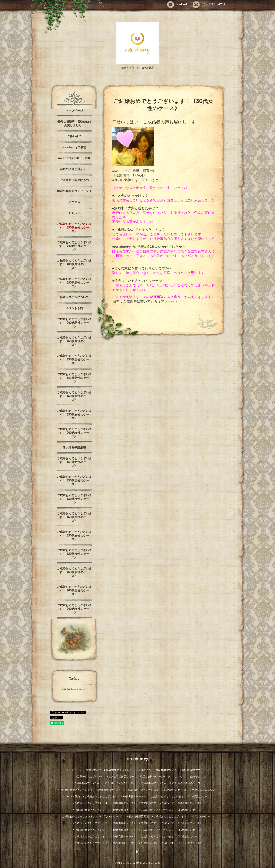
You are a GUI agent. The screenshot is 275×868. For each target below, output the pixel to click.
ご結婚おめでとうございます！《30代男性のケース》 (74, 283)
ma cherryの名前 (74, 148)
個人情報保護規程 (74, 448)
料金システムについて (74, 298)
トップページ (74, 111)
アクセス (74, 202)
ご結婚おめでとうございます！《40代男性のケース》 (74, 246)
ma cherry (137, 759)
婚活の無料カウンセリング (74, 192)
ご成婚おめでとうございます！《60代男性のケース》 (74, 591)
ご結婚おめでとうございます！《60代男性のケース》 (74, 265)
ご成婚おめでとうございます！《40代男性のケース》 (74, 323)
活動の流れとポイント (74, 170)
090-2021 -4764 (209, 5)
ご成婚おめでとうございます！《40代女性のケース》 (74, 433)
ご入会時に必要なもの (76, 180)
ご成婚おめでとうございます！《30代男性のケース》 (74, 342)
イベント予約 (74, 309)
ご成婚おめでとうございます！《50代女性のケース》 (74, 463)
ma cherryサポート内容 (74, 159)
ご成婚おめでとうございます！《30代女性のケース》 (74, 397)
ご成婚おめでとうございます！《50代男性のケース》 (74, 378)
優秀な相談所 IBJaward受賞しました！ (74, 124)
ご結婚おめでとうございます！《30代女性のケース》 (74, 228)
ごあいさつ (74, 137)
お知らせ (74, 213)
